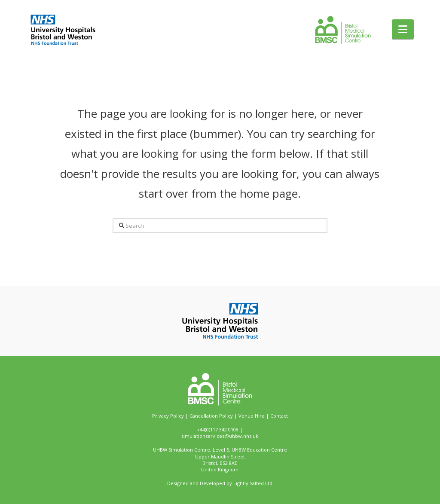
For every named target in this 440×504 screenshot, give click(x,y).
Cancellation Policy (211, 416)
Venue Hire (252, 416)
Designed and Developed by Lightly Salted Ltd (220, 483)
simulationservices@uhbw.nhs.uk (220, 436)
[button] (403, 29)
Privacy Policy (168, 416)
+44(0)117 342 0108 (218, 429)
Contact (279, 416)
